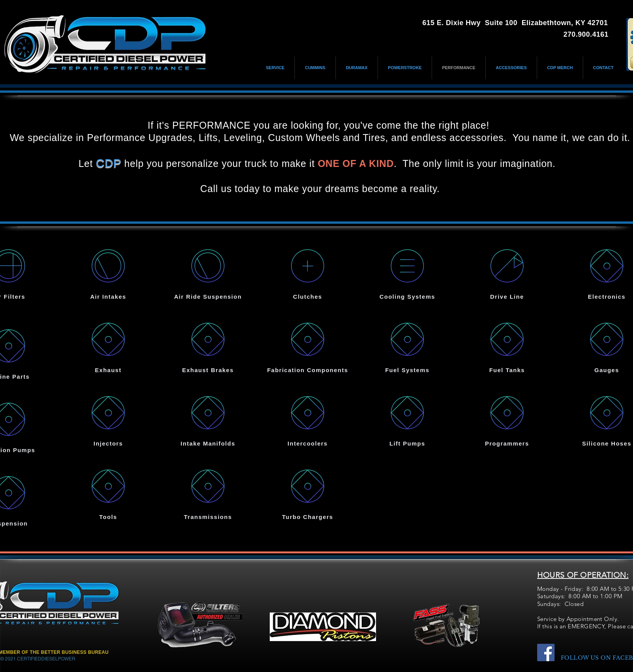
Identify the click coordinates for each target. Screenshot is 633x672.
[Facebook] (546, 652)
